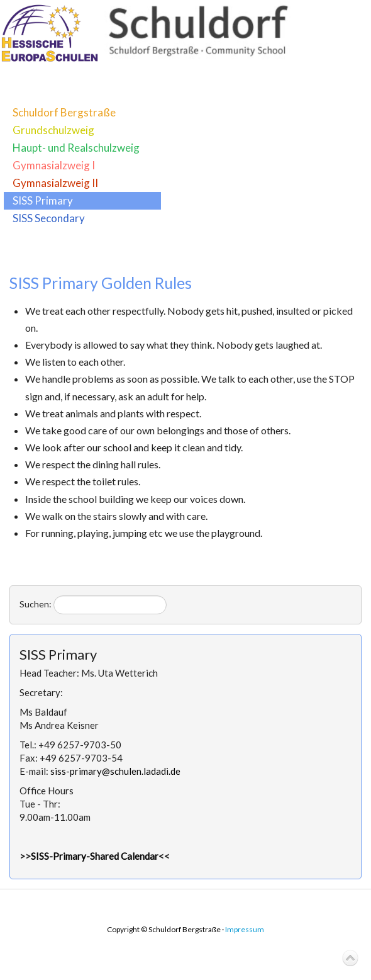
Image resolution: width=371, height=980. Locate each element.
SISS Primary (43, 200)
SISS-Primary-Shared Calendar (95, 856)
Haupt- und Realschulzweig (76, 148)
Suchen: (36, 604)
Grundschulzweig (53, 130)
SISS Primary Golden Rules (101, 283)
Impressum (245, 929)
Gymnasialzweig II (55, 183)
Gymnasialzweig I (54, 165)
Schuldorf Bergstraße (64, 112)
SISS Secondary (49, 218)
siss (115, 771)
